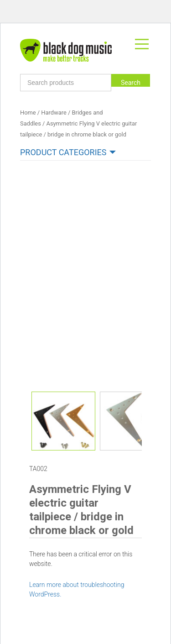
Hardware (54, 113)
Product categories (63, 152)
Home (28, 113)
